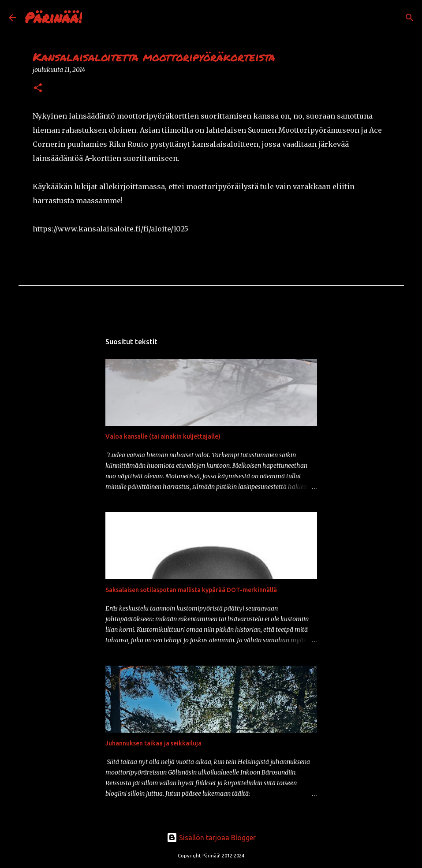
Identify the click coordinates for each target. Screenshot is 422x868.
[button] (38, 88)
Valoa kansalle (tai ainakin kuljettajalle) (163, 436)
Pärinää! (53, 17)
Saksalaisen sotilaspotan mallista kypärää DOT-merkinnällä (191, 590)
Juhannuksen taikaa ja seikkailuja (153, 743)
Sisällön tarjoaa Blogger (211, 838)
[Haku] (94, 18)
